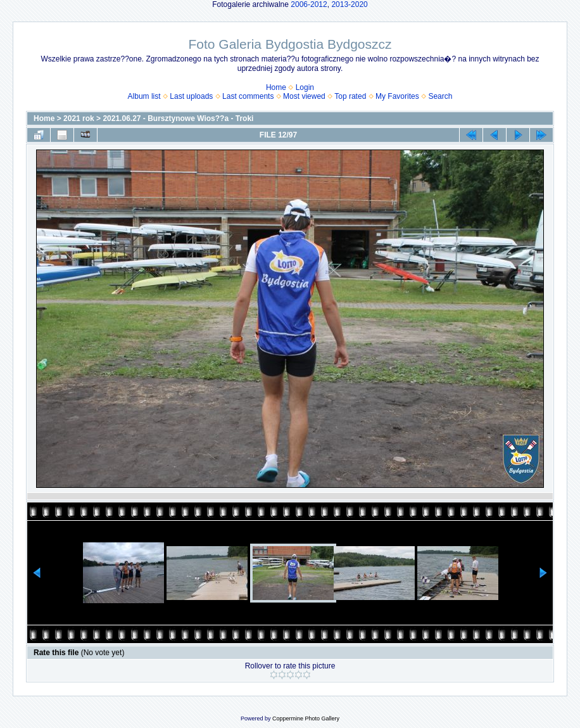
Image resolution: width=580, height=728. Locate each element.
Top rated (350, 96)
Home (276, 87)
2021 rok (79, 118)
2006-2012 (309, 4)
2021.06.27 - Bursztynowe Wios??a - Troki (178, 118)
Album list (144, 96)
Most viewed (304, 96)
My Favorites (397, 96)
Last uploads (191, 96)
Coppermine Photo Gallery (306, 718)
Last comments (248, 96)
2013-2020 (349, 4)
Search (440, 96)
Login (305, 87)
